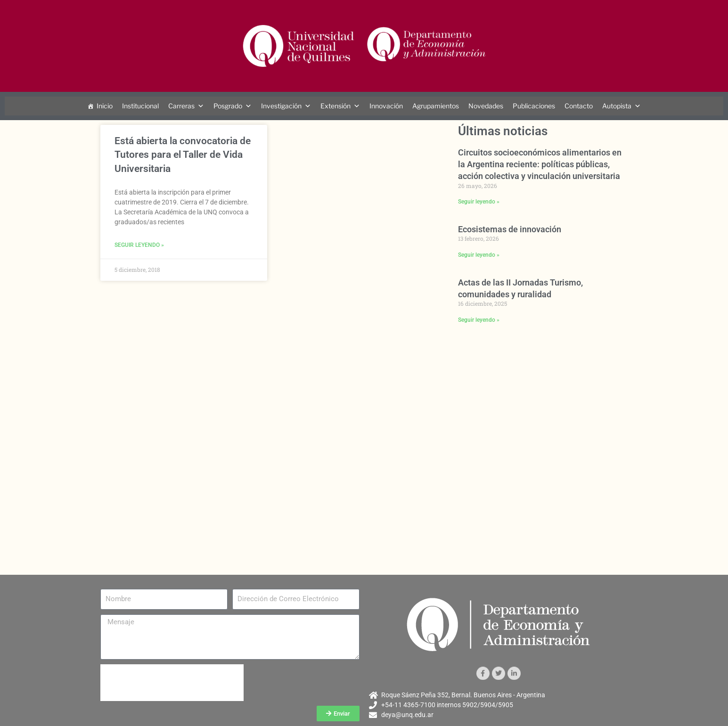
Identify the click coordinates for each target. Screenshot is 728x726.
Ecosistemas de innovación (510, 229)
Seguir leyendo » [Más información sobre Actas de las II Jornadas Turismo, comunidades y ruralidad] (479, 320)
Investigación (281, 106)
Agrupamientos (436, 106)
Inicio (105, 106)
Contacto (579, 106)
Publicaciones (534, 106)
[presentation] (172, 683)
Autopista (617, 106)
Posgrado (228, 106)
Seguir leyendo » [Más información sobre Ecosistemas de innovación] (479, 255)
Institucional (140, 106)
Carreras (181, 106)
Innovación (386, 106)
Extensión (335, 106)
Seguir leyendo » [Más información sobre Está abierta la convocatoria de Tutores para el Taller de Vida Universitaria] (139, 245)
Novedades (486, 106)
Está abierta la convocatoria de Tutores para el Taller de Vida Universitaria (183, 155)
